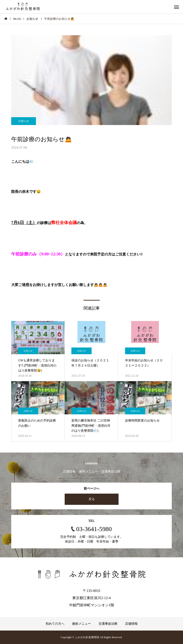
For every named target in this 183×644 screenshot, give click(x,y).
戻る (92, 499)
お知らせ (24, 121)
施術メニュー (82, 624)
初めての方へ (55, 624)
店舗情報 (131, 624)
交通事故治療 (108, 624)
